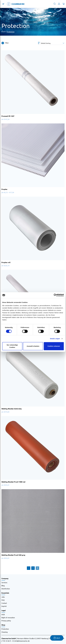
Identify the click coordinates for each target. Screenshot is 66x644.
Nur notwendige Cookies (12, 346)
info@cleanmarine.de (22, 641)
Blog (3, 585)
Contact (4, 603)
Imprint (4, 606)
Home (4, 31)
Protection (11, 31)
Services (4, 582)
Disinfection (6, 589)
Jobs (3, 597)
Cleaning (5, 632)
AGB (3, 614)
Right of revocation (8, 617)
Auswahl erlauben (33, 346)
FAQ (3, 600)
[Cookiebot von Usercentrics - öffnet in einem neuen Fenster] (55, 295)
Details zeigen (55, 339)
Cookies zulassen (54, 346)
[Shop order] (51, 43)
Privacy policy (6, 621)
